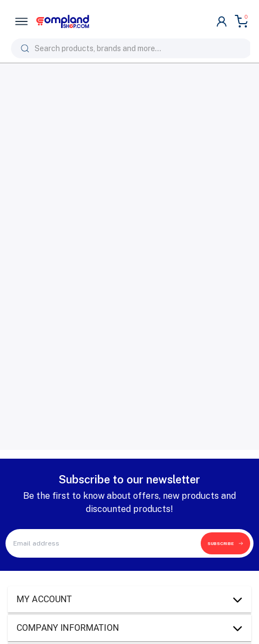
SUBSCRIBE (225, 543)
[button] (129, 599)
